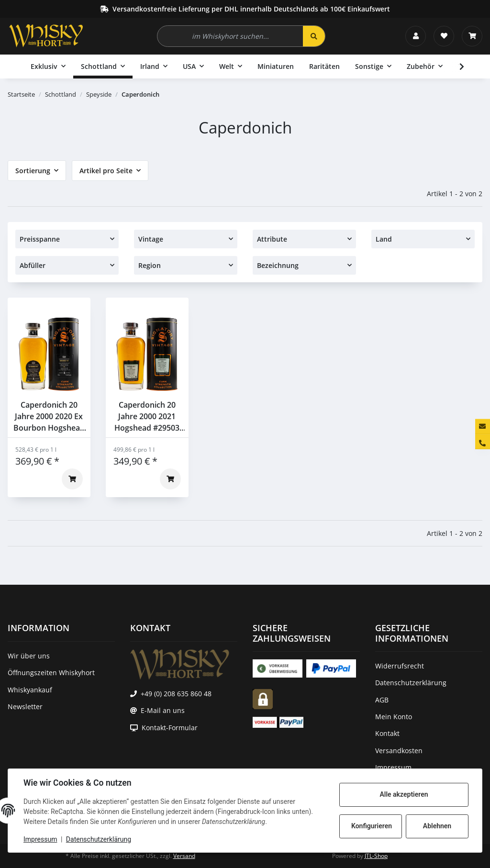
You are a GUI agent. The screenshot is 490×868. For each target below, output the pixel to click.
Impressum (40, 839)
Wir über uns (29, 656)
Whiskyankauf (30, 690)
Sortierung (33, 171)
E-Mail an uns (163, 710)
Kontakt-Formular (170, 728)
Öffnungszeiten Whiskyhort (51, 673)
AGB (382, 700)
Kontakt (387, 733)
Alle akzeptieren (404, 794)
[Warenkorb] (472, 36)
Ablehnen (437, 826)
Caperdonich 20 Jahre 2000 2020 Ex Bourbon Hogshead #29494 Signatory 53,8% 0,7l (49, 417)
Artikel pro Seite (106, 171)
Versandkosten (399, 751)
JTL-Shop (376, 856)
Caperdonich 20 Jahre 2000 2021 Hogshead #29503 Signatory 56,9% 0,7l (147, 417)
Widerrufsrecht (400, 666)
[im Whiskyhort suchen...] (230, 36)
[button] (416, 36)
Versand (184, 856)
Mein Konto (394, 717)
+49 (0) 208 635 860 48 (176, 694)
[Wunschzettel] (444, 36)
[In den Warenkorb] (72, 479)
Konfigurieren (372, 826)
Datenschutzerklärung (99, 839)
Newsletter (25, 707)
